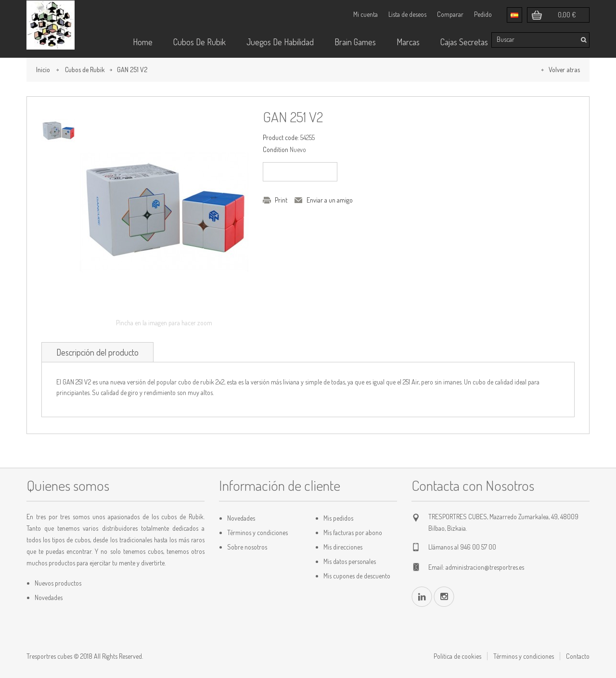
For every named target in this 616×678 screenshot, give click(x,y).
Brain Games (355, 42)
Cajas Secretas (464, 42)
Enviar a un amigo (330, 200)
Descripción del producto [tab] (97, 352)
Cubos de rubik (199, 42)
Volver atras (564, 70)
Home (143, 42)
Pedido (483, 14)
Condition (276, 149)
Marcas (408, 42)
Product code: (281, 137)
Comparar (450, 14)
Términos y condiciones (257, 532)
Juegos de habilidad (280, 42)
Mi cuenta (366, 14)
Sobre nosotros (247, 547)
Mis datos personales (350, 561)
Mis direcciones (343, 547)
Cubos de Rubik (85, 70)
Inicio (43, 70)
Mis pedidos (338, 518)
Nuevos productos (58, 583)
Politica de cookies (457, 656)
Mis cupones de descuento (357, 576)
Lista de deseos (407, 14)
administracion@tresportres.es (485, 567)
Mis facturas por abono (353, 532)
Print (281, 200)
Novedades (49, 597)
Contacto (578, 656)
